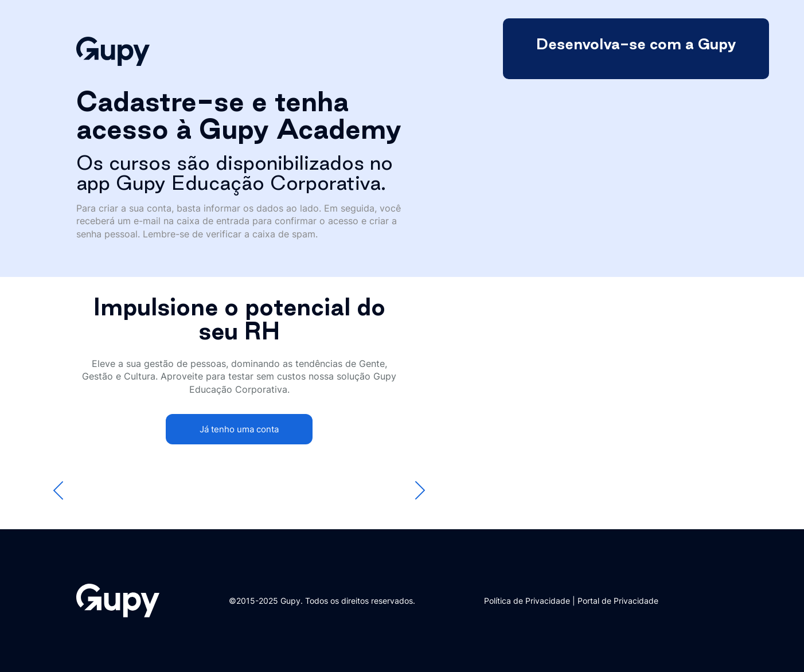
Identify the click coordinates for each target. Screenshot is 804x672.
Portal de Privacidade (618, 601)
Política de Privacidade (527, 601)
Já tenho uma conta (239, 429)
